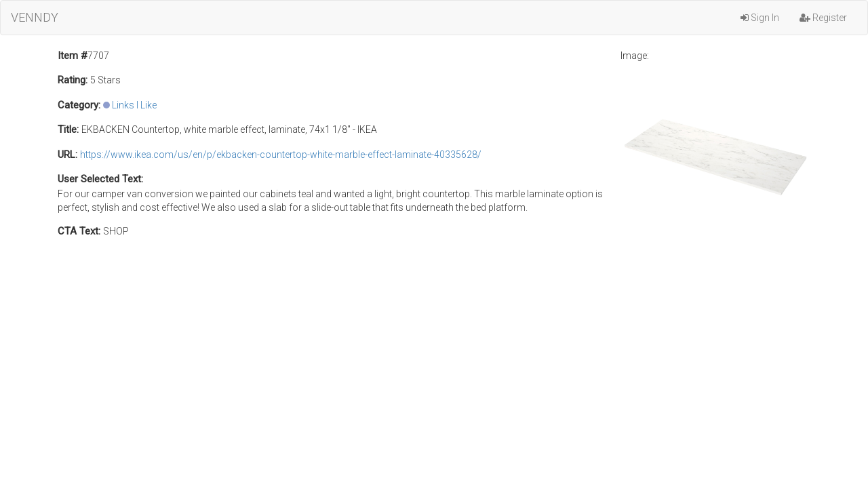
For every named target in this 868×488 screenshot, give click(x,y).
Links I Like (134, 105)
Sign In (760, 18)
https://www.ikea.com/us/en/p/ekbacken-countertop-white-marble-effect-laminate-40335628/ (281, 155)
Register (823, 18)
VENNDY (35, 17)
